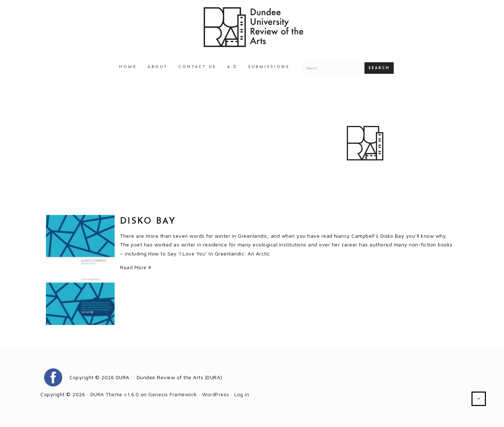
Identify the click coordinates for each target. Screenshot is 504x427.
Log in (242, 394)
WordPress (216, 394)
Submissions (269, 67)
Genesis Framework (173, 394)
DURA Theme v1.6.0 (115, 394)
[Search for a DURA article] (333, 68)
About (157, 67)
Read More (136, 267)
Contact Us (197, 67)
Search (379, 68)
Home (128, 67)
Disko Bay (148, 221)
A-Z (232, 67)
